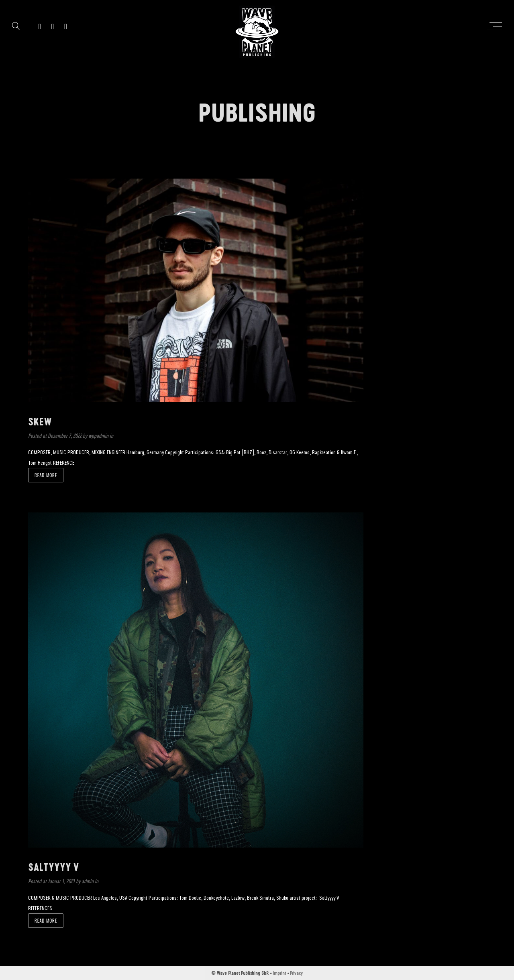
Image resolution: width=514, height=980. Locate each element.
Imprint (279, 973)
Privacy (296, 973)
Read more (46, 475)
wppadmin (99, 436)
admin (88, 881)
